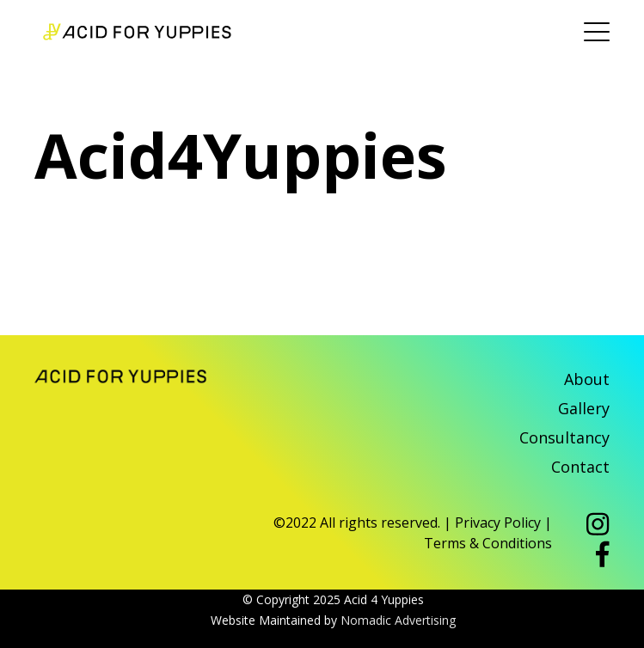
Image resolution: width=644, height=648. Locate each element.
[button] (598, 526)
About (587, 379)
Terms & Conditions (488, 543)
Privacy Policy (498, 523)
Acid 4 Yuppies (138, 32)
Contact (580, 467)
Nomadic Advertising (398, 620)
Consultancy (564, 437)
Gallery (584, 408)
